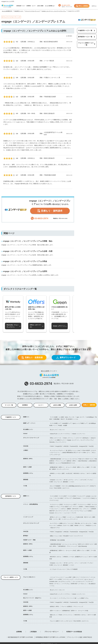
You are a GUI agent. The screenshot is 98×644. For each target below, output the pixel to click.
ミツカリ (72, 482)
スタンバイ (62, 430)
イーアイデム (66, 584)
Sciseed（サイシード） (56, 513)
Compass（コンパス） (56, 480)
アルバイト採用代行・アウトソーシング (72, 607)
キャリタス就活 (59, 498)
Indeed (25, 434)
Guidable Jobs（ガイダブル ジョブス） (60, 582)
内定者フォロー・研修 (29, 540)
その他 (25, 486)
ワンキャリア (81, 496)
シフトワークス (79, 579)
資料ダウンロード (66, 358)
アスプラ (74, 513)
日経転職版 (56, 419)
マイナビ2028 (54, 496)
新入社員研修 (61, 540)
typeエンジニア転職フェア (80, 423)
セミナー (41, 405)
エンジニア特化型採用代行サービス (65, 463)
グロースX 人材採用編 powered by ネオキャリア (75, 486)
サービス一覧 (9, 405)
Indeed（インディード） (79, 434)
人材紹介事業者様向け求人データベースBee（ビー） (76, 453)
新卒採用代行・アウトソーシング (68, 546)
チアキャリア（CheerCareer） (73, 498)
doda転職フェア (67, 423)
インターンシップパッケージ (70, 519)
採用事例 (25, 405)
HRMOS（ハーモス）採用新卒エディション (75, 557)
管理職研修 (53, 540)
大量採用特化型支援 (55, 459)
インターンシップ (28, 517)
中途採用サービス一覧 (85, 30)
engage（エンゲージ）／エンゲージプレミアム (80, 440)
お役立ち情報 (57, 405)
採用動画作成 (54, 467)
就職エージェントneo (56, 536)
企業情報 (19, 632)
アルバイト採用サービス (11, 577)
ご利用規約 (33, 632)
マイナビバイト (85, 577)
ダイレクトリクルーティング (31, 438)
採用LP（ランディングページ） (61, 469)
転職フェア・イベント (29, 423)
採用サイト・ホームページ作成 (67, 467)
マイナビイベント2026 (84, 504)
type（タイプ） (81, 417)
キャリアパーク (79, 536)
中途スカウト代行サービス (86, 459)
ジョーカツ (67, 513)
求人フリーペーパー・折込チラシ (32, 598)
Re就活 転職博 (63, 425)
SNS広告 (26, 446)
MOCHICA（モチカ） (80, 473)
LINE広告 (66, 446)
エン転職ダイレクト (60, 440)
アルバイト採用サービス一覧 (86, 44)
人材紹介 (26, 450)
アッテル (90, 480)
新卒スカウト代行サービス (86, 544)
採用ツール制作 (28, 467)
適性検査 (26, 480)
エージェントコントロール (70, 459)
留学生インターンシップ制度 (58, 517)
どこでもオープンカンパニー (58, 569)
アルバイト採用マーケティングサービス (61, 621)
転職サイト (26, 417)
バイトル (52, 577)
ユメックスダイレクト (79, 582)
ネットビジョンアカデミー (57, 450)
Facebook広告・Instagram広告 (79, 446)
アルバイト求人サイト (29, 577)
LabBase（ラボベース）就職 (65, 525)
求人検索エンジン (28, 429)
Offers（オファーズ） (56, 438)
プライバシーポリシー (52, 632)
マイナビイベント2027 (70, 504)
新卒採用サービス (11, 496)
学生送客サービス (68, 536)
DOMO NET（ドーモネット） (79, 584)
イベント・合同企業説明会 (31, 504)
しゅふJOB (68, 577)
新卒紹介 (26, 536)
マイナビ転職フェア (55, 423)
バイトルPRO (58, 579)
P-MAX (52, 446)
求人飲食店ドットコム (72, 419)
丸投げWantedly (83, 461)
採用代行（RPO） (28, 459)
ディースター (54, 598)
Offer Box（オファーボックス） (83, 523)
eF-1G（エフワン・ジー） (71, 480)
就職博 (69, 509)
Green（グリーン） (69, 438)
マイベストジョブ (68, 579)
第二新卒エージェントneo (73, 450)
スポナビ (63, 509)
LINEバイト (76, 577)
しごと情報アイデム (83, 598)
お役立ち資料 (73, 405)
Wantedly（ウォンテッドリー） (58, 442)
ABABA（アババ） (79, 525)
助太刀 (63, 419)
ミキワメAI (83, 480)
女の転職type (90, 417)
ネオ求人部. (69, 473)
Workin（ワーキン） (55, 584)
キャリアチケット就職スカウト (58, 523)
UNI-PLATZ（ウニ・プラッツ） (81, 509)
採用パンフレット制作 (83, 467)
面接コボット (54, 615)
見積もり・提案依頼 (82, 6)
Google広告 (59, 446)
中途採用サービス (11, 417)
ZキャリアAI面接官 (55, 486)
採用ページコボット (55, 611)
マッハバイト (60, 577)
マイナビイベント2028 (56, 504)
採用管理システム (28, 473)
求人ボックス (54, 430)
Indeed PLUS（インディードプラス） (60, 434)
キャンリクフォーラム (77, 511)
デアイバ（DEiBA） (78, 507)
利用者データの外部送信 (74, 632)
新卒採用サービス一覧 (85, 37)
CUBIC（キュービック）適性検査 (59, 482)
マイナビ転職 (54, 417)
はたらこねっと (89, 579)
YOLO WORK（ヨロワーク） (62, 488)
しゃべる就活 (88, 511)
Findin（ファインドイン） (66, 615)
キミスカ (71, 523)
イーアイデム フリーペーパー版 (67, 598)
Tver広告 (91, 446)
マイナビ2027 (63, 496)
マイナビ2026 (72, 496)
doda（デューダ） (70, 417)
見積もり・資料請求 (50, 211)
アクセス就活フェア (66, 507)
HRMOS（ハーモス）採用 (57, 473)
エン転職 (61, 417)
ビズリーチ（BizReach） (83, 438)
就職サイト (26, 496)
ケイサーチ (89, 582)
